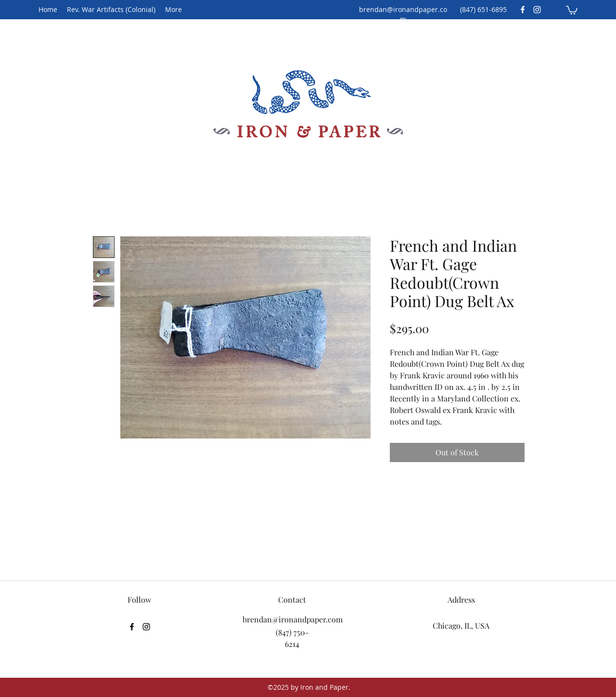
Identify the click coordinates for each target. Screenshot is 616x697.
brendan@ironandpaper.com (403, 14)
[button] (572, 10)
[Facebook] (523, 10)
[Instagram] (537, 10)
